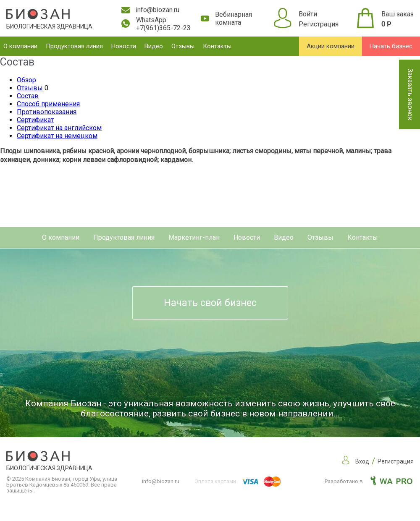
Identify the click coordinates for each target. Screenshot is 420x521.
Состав (28, 96)
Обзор (26, 80)
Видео (154, 46)
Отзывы (183, 46)
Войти (308, 14)
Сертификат (35, 120)
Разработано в (369, 481)
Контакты (217, 46)
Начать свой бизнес (210, 303)
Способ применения (48, 104)
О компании (20, 46)
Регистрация (319, 24)
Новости (124, 46)
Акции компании (331, 46)
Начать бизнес (391, 46)
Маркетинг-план (194, 237)
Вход (362, 461)
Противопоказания (47, 112)
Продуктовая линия (74, 46)
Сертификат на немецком (57, 136)
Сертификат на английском (59, 128)
